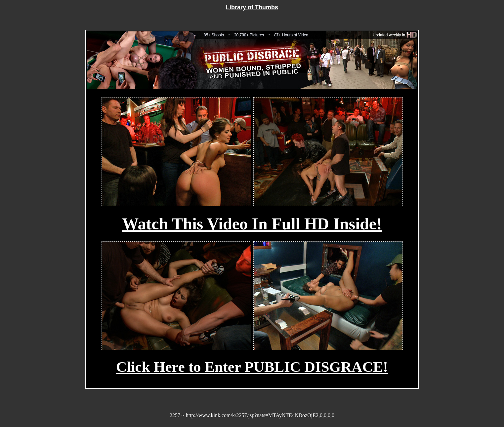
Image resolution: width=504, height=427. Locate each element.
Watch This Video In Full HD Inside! (252, 224)
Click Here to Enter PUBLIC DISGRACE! (252, 367)
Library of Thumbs (252, 7)
